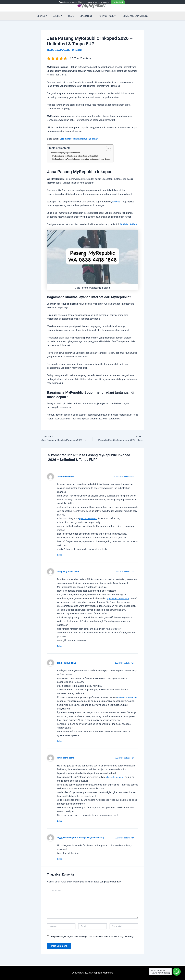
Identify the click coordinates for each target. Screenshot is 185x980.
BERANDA (45, 16)
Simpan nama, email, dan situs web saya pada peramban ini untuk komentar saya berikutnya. (93, 938)
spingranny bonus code (68, 572)
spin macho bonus (66, 477)
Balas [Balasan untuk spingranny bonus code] (61, 647)
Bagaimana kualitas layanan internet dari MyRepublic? (78, 156)
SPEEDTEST (85, 16)
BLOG (72, 16)
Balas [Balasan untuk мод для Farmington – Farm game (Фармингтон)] (61, 860)
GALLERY (59, 16)
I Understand (118, 2)
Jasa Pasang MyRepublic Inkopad (66, 153)
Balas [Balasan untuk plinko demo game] (61, 822)
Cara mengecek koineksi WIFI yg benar (80, 139)
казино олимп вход (67, 664)
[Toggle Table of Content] (111, 148)
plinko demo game (66, 759)
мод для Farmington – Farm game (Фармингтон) (82, 839)
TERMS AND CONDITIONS (132, 16)
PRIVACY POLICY (105, 16)
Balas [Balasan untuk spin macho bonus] (61, 555)
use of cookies (103, 2)
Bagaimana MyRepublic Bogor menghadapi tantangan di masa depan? (85, 159)
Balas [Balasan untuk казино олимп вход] (61, 742)
